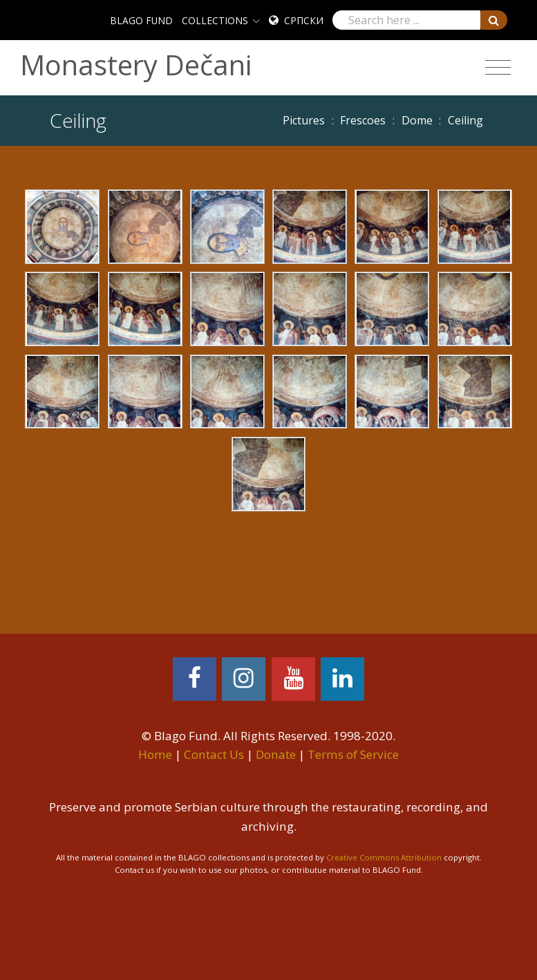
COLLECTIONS (215, 20)
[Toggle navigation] (498, 68)
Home (155, 754)
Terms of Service (353, 754)
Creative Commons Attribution (384, 857)
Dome (417, 120)
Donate (276, 754)
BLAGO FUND (141, 20)
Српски (304, 20)
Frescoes (363, 120)
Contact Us (214, 754)
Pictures (304, 120)
